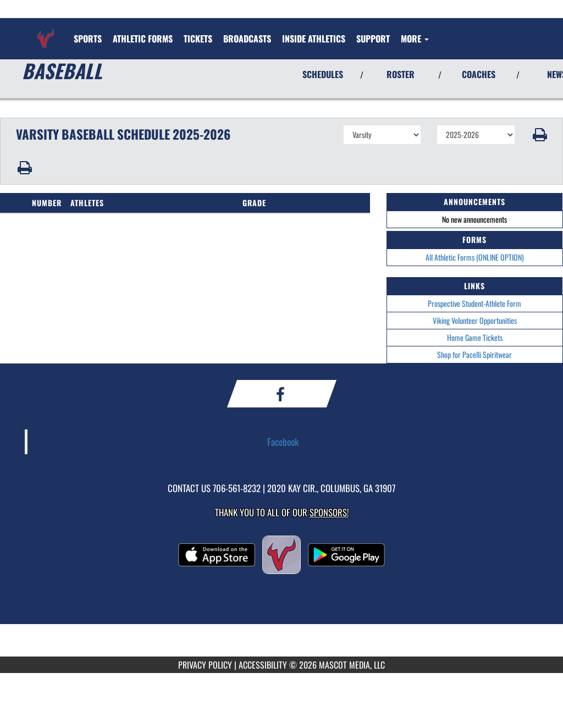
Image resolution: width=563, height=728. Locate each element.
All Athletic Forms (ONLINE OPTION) (475, 257)
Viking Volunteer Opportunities (475, 320)
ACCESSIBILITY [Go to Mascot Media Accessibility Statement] (263, 665)
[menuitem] (143, 38)
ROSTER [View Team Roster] (401, 74)
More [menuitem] (415, 38)
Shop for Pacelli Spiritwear (474, 354)
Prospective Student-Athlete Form (474, 303)
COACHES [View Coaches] (479, 74)
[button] (539, 135)
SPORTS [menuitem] (88, 38)
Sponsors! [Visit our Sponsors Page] (329, 512)
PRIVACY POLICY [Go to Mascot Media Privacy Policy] (205, 665)
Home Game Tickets (475, 337)
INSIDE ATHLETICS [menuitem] (314, 38)
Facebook (283, 442)
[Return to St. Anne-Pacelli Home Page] (46, 32)
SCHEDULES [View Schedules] (323, 74)
